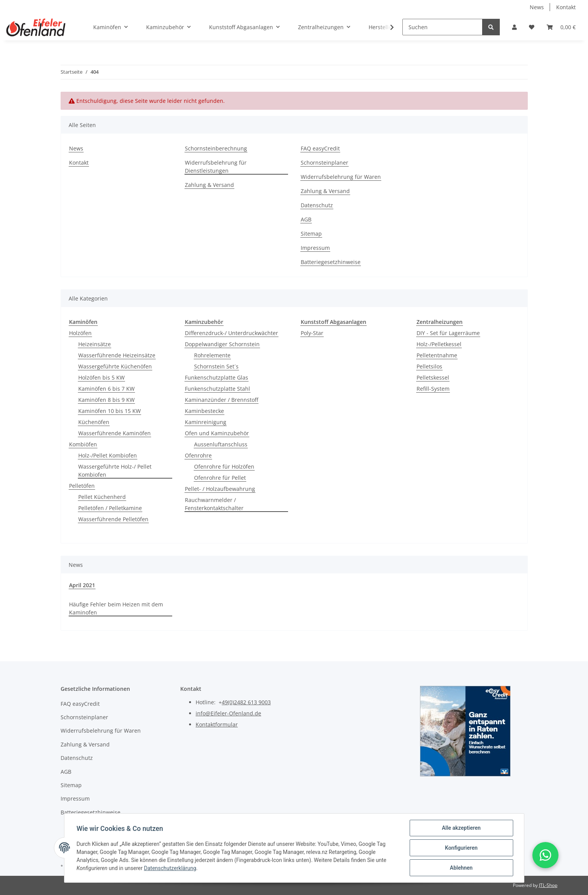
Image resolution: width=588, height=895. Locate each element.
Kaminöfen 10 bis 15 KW (110, 411)
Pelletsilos (429, 366)
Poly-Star (312, 333)
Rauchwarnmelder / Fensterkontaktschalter (214, 504)
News (537, 7)
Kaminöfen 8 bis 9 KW (106, 400)
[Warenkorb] (561, 27)
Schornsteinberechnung (216, 148)
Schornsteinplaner (324, 163)
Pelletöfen (82, 486)
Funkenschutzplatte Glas (217, 377)
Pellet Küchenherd (102, 497)
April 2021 (82, 585)
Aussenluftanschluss (221, 444)
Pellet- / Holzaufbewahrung (220, 489)
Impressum (315, 248)
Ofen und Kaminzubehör (217, 433)
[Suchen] (442, 27)
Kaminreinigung (206, 422)
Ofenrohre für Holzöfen (224, 466)
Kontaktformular (217, 724)
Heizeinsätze (95, 344)
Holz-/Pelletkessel (439, 344)
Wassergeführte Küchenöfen (115, 366)
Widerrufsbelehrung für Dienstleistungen (216, 167)
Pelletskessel (433, 377)
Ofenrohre (198, 455)
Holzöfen (80, 333)
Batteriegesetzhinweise (331, 262)
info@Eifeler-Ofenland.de (228, 713)
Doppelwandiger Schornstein (222, 344)
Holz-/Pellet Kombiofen (108, 455)
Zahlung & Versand (209, 185)
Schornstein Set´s (216, 366)
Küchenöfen (94, 422)
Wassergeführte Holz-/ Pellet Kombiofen (115, 471)
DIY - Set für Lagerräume (448, 333)
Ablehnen (461, 868)
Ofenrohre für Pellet (220, 478)
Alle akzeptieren (461, 828)
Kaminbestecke (204, 411)
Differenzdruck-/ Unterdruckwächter (231, 333)
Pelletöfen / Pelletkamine (110, 508)
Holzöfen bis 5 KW (101, 377)
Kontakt (566, 7)
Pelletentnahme (437, 355)
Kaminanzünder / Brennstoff (222, 400)
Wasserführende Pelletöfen (113, 519)
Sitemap (311, 234)
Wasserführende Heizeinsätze (117, 355)
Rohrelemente (212, 355)
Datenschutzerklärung (170, 868)
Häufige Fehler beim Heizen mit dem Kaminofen (116, 608)
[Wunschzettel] (532, 27)
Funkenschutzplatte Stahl (217, 389)
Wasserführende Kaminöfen (114, 433)
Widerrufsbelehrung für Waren (341, 177)
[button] (514, 27)
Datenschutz (317, 205)
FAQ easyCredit (320, 148)
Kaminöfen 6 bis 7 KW (106, 389)
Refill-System (433, 389)
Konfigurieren (461, 848)
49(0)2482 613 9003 (246, 702)
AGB (306, 219)
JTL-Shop (548, 885)
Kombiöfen (83, 444)
